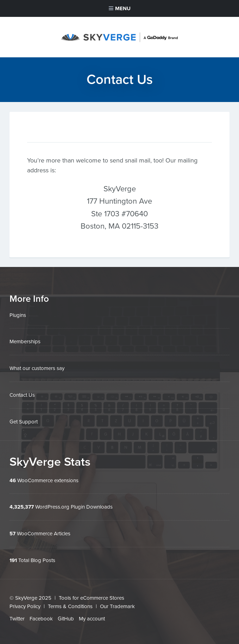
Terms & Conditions (70, 604)
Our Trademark (117, 604)
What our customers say (37, 368)
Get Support (24, 420)
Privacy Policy (25, 604)
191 (13, 558)
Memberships (25, 342)
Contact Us (22, 394)
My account (92, 616)
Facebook (41, 616)
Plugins (18, 315)
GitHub (66, 616)
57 (12, 531)
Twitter (17, 616)
